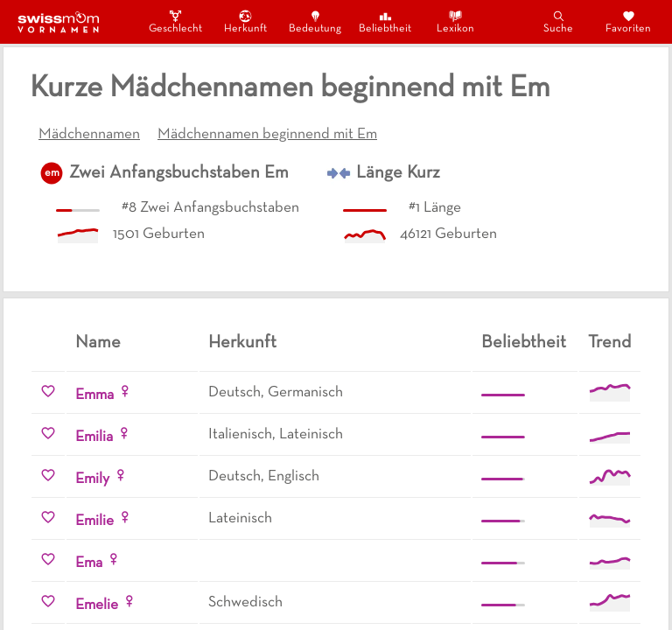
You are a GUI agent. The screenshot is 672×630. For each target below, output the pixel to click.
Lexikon (455, 21)
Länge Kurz (398, 173)
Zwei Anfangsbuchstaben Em (179, 173)
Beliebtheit (385, 21)
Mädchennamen (89, 135)
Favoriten (628, 21)
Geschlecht (175, 21)
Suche (558, 21)
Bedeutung (315, 21)
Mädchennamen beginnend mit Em (267, 135)
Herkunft (245, 21)
